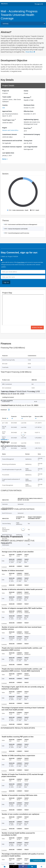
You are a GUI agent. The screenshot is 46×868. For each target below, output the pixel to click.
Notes (4, 159)
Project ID (6, 91)
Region (5, 128)
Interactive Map (37, 327)
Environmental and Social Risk (12, 141)
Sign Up (6, 282)
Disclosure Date (29, 105)
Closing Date (28, 141)
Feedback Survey (38, 860)
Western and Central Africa (10, 130)
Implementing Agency (31, 119)
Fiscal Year (28, 128)
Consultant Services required (12, 147)
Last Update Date (8, 153)
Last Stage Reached (30, 147)
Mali (4, 108)
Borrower (27, 97)
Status (26, 91)
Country (5, 105)
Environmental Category (32, 134)
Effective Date (29, 111)
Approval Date (7, 111)
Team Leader (7, 97)
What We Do (4, 4)
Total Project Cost (9, 120)
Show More (30, 52)
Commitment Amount (10, 134)
